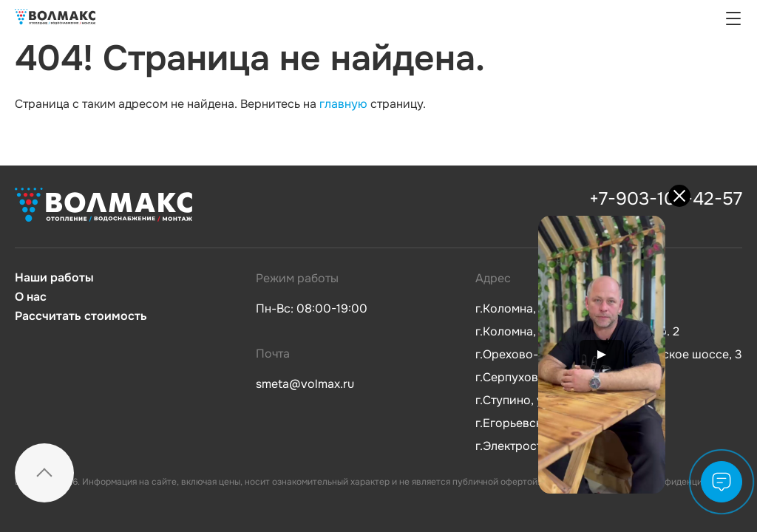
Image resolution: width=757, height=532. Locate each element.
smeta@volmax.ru (305, 384)
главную (343, 104)
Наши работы (54, 278)
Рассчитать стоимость (81, 316)
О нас (31, 297)
